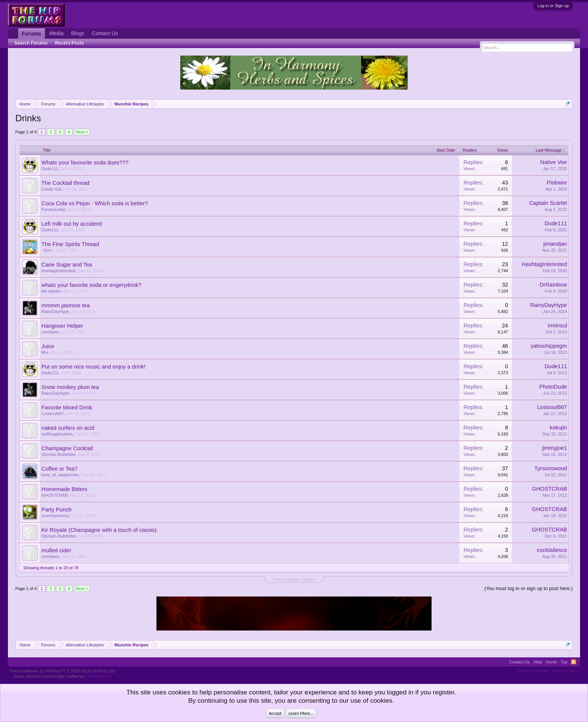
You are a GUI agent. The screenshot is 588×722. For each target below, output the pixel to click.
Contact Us (105, 33)
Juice (48, 346)
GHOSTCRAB (55, 495)
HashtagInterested (59, 271)
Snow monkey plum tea (70, 387)
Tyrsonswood (551, 468)
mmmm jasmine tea (66, 305)
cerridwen (51, 332)
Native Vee (554, 162)
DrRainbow (553, 285)
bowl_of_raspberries (60, 475)
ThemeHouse (98, 676)
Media (56, 33)
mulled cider (56, 550)
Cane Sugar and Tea (67, 265)
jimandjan (555, 244)
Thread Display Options (294, 579)
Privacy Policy (565, 671)
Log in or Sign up (553, 6)
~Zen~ (48, 250)
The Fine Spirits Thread (70, 244)
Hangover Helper (63, 326)
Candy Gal (51, 189)
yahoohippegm (549, 346)
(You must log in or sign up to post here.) (529, 588)
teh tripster (51, 291)
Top (564, 662)
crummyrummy (55, 516)
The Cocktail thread (66, 183)
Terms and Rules (533, 671)
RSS (574, 662)
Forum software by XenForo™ (63, 671)
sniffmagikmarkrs (57, 434)
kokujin (559, 428)
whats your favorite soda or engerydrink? (92, 285)
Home (551, 662)
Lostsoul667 (53, 414)
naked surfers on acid (68, 428)
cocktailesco (552, 550)
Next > (82, 132)
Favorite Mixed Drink (67, 407)
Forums (32, 34)
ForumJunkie (54, 209)
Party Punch (57, 510)
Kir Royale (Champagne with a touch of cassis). (100, 530)
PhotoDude (553, 387)
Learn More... (301, 713)
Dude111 (50, 169)
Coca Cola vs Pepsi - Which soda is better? (95, 203)
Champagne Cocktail (67, 448)
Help (538, 662)
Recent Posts (70, 43)
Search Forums (31, 43)
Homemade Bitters (64, 489)
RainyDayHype (55, 311)
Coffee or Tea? (60, 469)
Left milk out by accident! (72, 224)
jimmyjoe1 (554, 448)
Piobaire (557, 183)
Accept (275, 713)
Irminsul (557, 325)
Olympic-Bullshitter (59, 454)
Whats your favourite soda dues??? (85, 163)
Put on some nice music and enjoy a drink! (94, 367)
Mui (45, 352)
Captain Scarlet (548, 203)
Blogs (78, 33)
